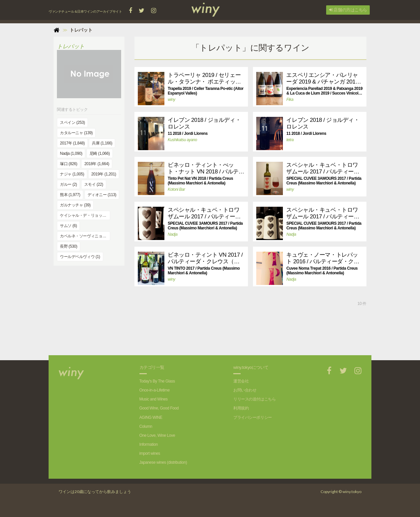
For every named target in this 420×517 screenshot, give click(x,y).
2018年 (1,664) (97, 164)
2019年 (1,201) (104, 174)
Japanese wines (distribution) (163, 462)
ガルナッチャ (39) (75, 205)
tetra (290, 140)
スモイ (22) (94, 184)
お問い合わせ (245, 390)
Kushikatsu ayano (182, 140)
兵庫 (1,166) (102, 143)
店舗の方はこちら (348, 10)
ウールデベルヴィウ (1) (80, 257)
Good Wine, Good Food (159, 408)
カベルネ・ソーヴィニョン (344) (85, 236)
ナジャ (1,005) (72, 174)
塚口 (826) (69, 164)
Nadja (173, 234)
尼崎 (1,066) (100, 153)
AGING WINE (151, 417)
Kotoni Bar (176, 189)
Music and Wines (154, 399)
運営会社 (241, 381)
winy (171, 100)
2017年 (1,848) (72, 143)
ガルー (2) (68, 184)
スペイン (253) (72, 123)
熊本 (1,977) (70, 195)
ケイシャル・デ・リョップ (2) (85, 215)
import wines (150, 453)
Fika (290, 100)
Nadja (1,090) (71, 153)
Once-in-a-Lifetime (155, 390)
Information (149, 444)
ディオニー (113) (102, 195)
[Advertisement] (250, 332)
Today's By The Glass (157, 381)
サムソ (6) (68, 226)
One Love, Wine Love (157, 435)
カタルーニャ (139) (76, 133)
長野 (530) (69, 246)
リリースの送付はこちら (254, 399)
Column (146, 426)
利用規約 (241, 408)
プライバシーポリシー (253, 417)
